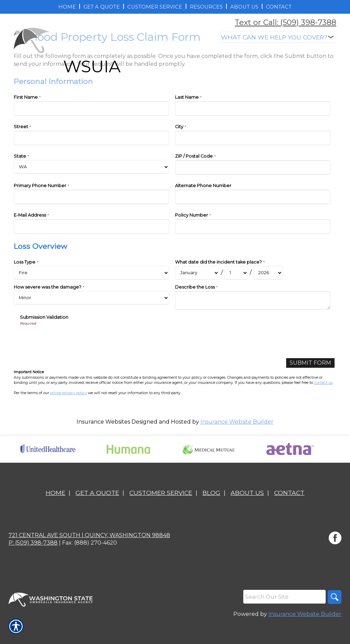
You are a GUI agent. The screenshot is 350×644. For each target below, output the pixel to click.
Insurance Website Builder (237, 422)
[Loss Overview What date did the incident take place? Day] (236, 273)
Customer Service (161, 493)
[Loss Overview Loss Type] (91, 273)
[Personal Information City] (253, 138)
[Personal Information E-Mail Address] (91, 226)
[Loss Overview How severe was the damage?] (91, 298)
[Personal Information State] (91, 167)
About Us (247, 493)
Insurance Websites (103, 422)
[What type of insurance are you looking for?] (278, 37)
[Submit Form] (310, 363)
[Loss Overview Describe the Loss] (253, 301)
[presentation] (72, 340)
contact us (323, 383)
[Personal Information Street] (91, 138)
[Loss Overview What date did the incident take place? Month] (197, 273)
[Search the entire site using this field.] (284, 597)
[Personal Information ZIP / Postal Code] (253, 167)
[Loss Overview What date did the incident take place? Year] (268, 273)
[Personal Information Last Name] (253, 108)
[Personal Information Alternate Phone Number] (253, 197)
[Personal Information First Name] (91, 108)
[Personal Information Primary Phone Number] (91, 197)
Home (55, 493)
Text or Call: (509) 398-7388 (285, 22)
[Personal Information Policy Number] (253, 226)
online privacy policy (68, 393)
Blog (211, 493)
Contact (289, 493)
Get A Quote (97, 493)
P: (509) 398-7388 (33, 543)
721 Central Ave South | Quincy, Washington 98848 (89, 535)
